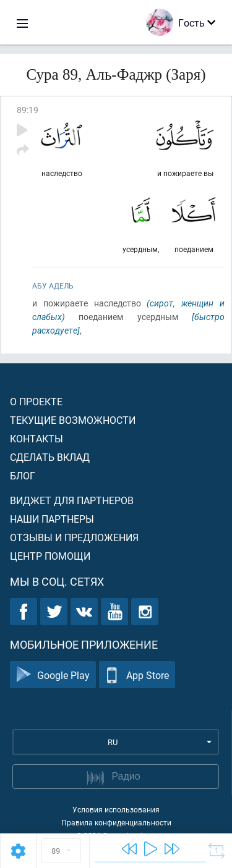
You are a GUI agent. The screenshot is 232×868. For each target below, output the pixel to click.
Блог (23, 475)
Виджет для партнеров (72, 500)
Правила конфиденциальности (116, 822)
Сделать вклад (50, 457)
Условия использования (116, 809)
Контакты (37, 438)
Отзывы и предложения (74, 537)
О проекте (36, 401)
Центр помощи (50, 556)
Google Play (53, 675)
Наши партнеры (52, 519)
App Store (137, 675)
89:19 (28, 110)
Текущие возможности (73, 420)
